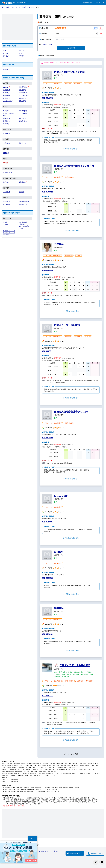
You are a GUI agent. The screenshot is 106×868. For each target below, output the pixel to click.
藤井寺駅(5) (7, 69)
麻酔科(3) (6, 124)
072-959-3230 (48, 270)
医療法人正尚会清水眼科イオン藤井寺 (74, 166)
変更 (95, 28)
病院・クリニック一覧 (13, 7)
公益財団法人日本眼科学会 (10, 779)
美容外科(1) (22, 118)
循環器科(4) (7, 121)
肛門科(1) (6, 182)
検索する (71, 48)
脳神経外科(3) (23, 121)
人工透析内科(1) (8, 101)
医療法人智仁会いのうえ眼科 (69, 72)
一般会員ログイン (75, 853)
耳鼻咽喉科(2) (7, 172)
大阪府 (24, 7)
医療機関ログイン (95, 853)
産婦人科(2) (7, 133)
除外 (101, 28)
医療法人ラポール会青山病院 (75, 665)
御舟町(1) (22, 56)
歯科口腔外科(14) (24, 202)
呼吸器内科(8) (23, 87)
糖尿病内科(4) (23, 93)
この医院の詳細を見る (71, 149)
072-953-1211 (48, 696)
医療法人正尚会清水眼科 (67, 325)
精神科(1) (22, 192)
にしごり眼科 (61, 496)
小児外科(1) (22, 143)
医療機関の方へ (88, 3)
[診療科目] (76, 34)
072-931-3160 (48, 438)
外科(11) (6, 111)
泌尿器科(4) (22, 182)
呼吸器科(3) (7, 90)
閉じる (32, 839)
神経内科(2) (7, 95)
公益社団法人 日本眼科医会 (10, 781)
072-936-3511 (48, 578)
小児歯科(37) (23, 204)
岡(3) (5, 50)
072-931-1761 (48, 98)
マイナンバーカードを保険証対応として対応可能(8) (9, 233)
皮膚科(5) (6, 153)
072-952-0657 (48, 522)
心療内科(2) (7, 192)
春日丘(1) (22, 50)
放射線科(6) (7, 98)
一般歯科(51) (7, 202)
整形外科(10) (23, 111)
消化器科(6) (22, 90)
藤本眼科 (59, 608)
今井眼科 (59, 244)
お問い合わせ (43, 851)
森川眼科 (59, 552)
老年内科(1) (22, 101)
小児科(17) (6, 143)
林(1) (20, 53)
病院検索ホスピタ (22, 3)
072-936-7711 (48, 351)
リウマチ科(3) (23, 113)
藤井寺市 (31, 7)
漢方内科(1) (22, 98)
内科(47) (6, 87)
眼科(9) (5, 163)
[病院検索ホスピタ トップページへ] (8, 3)
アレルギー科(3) (24, 95)
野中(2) (5, 53)
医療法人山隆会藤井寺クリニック (72, 412)
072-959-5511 (48, 192)
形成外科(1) (7, 118)
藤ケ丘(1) (6, 56)
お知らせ (54, 851)
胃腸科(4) (6, 93)
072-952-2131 (48, 634)
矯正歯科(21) (7, 204)
